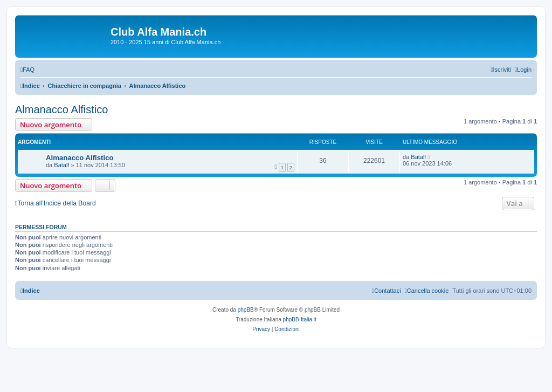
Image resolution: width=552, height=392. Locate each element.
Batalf (61, 165)
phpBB (246, 310)
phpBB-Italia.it (300, 319)
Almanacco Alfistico (61, 109)
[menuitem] (27, 70)
